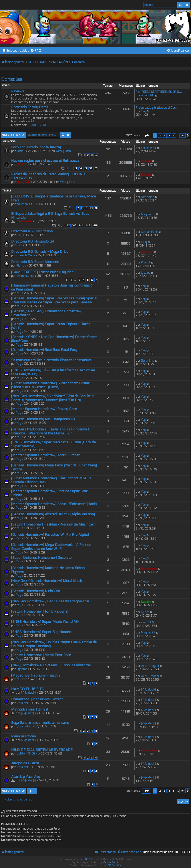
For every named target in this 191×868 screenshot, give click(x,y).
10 (91, 208)
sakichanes (148, 148)
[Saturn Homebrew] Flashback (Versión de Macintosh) (54, 524)
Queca (145, 612)
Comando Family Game (30, 107)
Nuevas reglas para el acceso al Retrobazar (46, 161)
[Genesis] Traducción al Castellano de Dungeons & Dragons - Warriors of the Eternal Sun (51, 431)
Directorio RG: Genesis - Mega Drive (40, 252)
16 (91, 168)
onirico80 (148, 96)
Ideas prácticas (23, 736)
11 (96, 208)
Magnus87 (148, 214)
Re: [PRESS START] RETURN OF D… (159, 92)
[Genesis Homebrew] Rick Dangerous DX (43, 419)
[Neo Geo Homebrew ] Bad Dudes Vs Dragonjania (50, 601)
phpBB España (112, 865)
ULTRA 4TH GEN (27, 754)
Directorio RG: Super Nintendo (35, 262)
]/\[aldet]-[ (29, 693)
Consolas (12, 79)
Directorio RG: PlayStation (32, 231)
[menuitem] (36, 51)
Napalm (146, 602)
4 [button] (169, 135)
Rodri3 (21, 151)
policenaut (23, 204)
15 (86, 168)
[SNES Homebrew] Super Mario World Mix (45, 622)
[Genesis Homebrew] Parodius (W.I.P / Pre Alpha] (50, 535)
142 (68, 226)
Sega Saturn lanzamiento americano (40, 723)
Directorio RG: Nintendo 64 (33, 241)
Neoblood (148, 197)
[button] (147, 136)
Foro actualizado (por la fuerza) (36, 147)
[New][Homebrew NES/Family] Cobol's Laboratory (52, 665)
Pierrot (21, 266)
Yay (143, 111)
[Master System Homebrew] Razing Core (44, 409)
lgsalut (145, 273)
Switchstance (25, 276)
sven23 (146, 622)
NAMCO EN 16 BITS (27, 689)
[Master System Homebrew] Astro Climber (45, 455)
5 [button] (174, 135)
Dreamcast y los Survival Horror (37, 699)
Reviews (18, 91)
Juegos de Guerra (25, 763)
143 (74, 226)
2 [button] (160, 135)
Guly (19, 235)
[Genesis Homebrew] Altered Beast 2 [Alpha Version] (53, 514)
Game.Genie (149, 569)
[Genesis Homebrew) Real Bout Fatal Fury (44, 350)
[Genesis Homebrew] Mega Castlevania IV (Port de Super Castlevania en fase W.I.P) (51, 547)
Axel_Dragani (150, 666)
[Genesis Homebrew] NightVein (36, 591)
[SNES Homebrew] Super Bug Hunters (42, 632)
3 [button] (165, 135)
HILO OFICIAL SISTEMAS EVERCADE (42, 750)
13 (76, 168)
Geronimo (148, 361)
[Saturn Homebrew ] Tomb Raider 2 (39, 611)
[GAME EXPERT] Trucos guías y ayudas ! (43, 272)
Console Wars (26, 255)
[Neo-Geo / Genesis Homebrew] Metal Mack (47, 581)
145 (88, 226)
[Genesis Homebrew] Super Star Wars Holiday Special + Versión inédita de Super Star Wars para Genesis (54, 300)
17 (96, 168)
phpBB (85, 859)
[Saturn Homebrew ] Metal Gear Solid (41, 655)
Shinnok (22, 164)
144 (81, 226)
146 (95, 226)
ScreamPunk (149, 232)
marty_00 (23, 182)
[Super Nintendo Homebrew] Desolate (41, 558)
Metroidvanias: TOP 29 (29, 709)
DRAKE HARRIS (38, 125)
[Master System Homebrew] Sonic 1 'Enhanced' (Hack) (54, 504)
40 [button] (182, 135)
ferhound (147, 252)
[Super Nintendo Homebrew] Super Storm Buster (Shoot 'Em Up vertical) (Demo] (50, 385)
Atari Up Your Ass (26, 777)
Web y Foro (63, 151)
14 (81, 168)
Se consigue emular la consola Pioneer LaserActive (51, 360)
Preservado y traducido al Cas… (157, 108)
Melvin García (111, 862)
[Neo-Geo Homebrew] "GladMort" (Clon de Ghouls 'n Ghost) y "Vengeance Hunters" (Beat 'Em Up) (52, 398)
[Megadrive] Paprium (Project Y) (36, 675)
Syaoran (22, 669)
